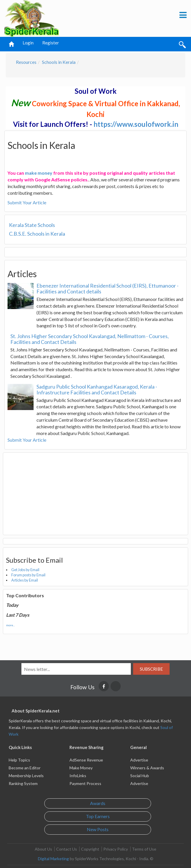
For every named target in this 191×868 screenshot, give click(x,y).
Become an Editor (25, 768)
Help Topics (19, 760)
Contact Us (67, 849)
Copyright (90, 849)
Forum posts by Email (28, 575)
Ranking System (23, 783)
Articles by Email (25, 580)
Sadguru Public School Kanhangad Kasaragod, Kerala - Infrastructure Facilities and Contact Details (97, 389)
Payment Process (85, 783)
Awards (98, 803)
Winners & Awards (147, 768)
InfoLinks (78, 776)
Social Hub (140, 776)
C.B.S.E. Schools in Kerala (37, 234)
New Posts (98, 829)
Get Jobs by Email (25, 570)
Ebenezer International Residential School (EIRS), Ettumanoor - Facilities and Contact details (108, 288)
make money (39, 173)
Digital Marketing (53, 859)
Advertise (139, 760)
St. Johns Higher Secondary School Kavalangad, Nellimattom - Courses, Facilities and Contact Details (90, 339)
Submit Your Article (27, 202)
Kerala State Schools (32, 225)
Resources (26, 62)
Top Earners (98, 816)
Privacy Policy (116, 849)
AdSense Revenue (86, 760)
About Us (43, 849)
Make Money (81, 768)
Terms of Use (144, 849)
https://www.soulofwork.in (136, 124)
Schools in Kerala (59, 62)
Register (51, 43)
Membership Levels (26, 776)
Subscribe (151, 669)
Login (28, 43)
